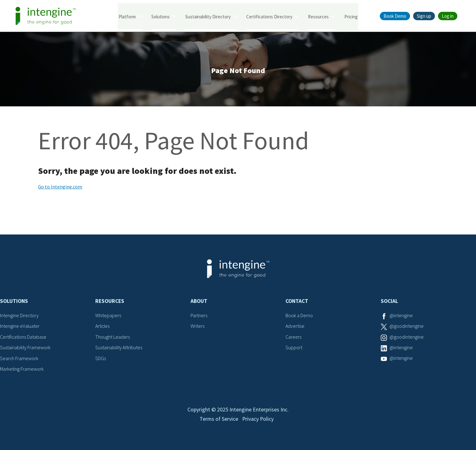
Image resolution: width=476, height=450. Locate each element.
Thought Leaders (113, 337)
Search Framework (19, 359)
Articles (103, 327)
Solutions (160, 16)
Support (294, 348)
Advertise (295, 327)
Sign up (424, 16)
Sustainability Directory (208, 16)
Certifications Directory (269, 16)
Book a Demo (299, 316)
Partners (199, 316)
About (199, 302)
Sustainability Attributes (119, 348)
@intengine (401, 316)
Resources (318, 16)
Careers (293, 337)
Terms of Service (219, 421)
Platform (127, 16)
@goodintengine (407, 327)
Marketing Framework (22, 369)
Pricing (351, 16)
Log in (448, 16)
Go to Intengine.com (60, 187)
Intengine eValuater (20, 327)
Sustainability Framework (25, 348)
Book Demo (395, 16)
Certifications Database (23, 337)
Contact (297, 302)
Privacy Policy (258, 421)
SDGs (101, 359)
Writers (198, 327)
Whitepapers (108, 316)
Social (389, 302)
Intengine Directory (19, 316)
